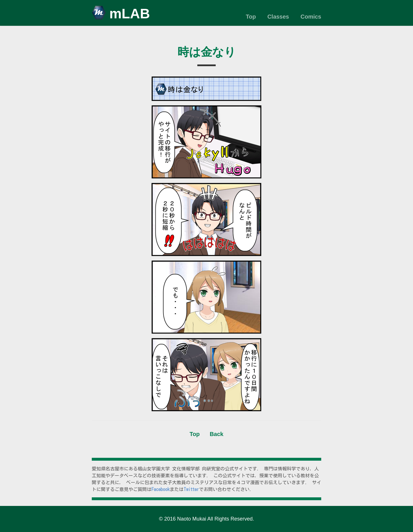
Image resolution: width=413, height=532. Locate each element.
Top (251, 17)
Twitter (191, 489)
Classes (278, 17)
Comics (311, 17)
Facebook (161, 489)
